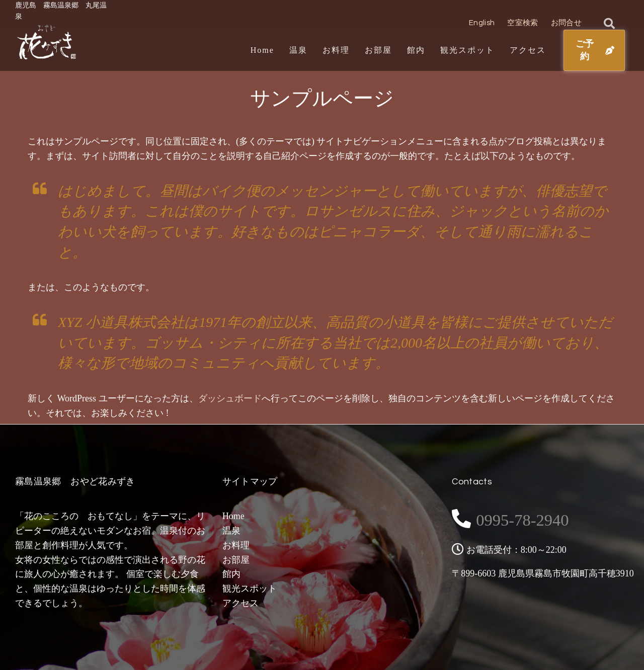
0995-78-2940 (533, 519)
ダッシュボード (230, 398)
